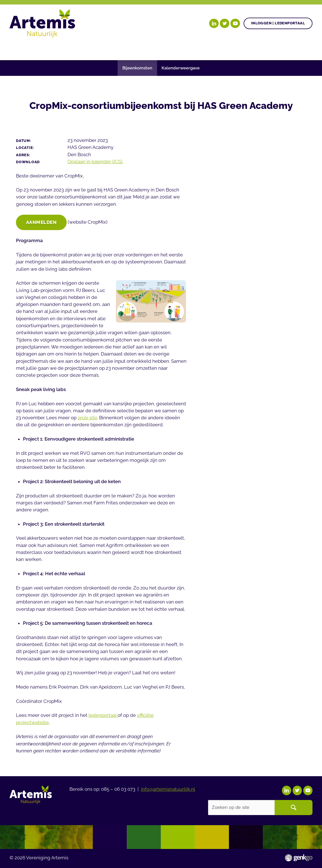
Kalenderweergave (181, 68)
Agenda (132, 48)
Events (286, 48)
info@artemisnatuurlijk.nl (168, 789)
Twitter (225, 24)
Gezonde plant (92, 48)
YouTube (235, 24)
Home (16, 49)
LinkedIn (214, 24)
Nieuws (162, 48)
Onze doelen (45, 48)
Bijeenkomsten (137, 68)
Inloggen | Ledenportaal (278, 23)
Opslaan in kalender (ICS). (95, 162)
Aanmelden (42, 223)
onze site (87, 418)
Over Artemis (249, 48)
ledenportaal (103, 716)
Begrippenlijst (202, 48)
